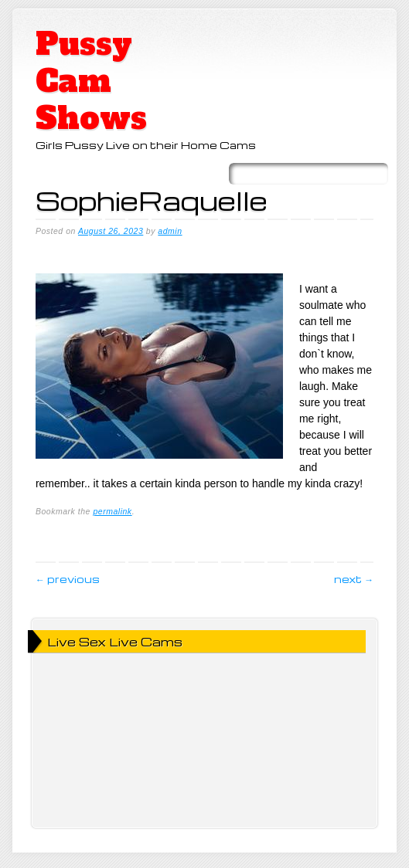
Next (354, 579)
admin (170, 231)
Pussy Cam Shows (91, 81)
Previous (68, 579)
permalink (112, 511)
